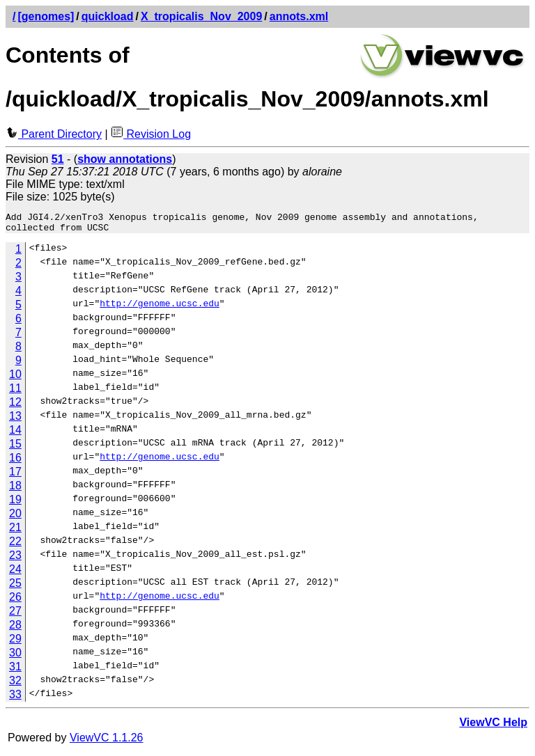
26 (15, 601)
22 (15, 545)
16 (15, 462)
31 (15, 671)
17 (15, 476)
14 (15, 434)
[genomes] (46, 16)
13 (15, 420)
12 (15, 406)
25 (15, 587)
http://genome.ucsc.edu (160, 309)
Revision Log (151, 134)
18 (15, 490)
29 (15, 643)
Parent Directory (54, 134)
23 (15, 559)
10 (15, 378)
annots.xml (299, 16)
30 (15, 657)
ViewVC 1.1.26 (107, 742)
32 (15, 685)
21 (15, 531)
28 (15, 629)
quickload (108, 16)
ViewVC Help (493, 726)
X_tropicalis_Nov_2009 (201, 16)
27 (15, 615)
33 (15, 699)
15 (15, 448)
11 (15, 392)
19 (15, 504)
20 (15, 518)
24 (15, 573)
